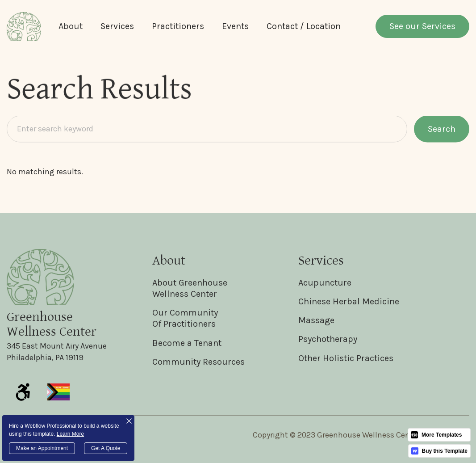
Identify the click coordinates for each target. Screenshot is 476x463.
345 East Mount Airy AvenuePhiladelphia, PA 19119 (57, 351)
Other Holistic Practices (346, 358)
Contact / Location (304, 26)
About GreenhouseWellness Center (190, 288)
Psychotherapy (328, 339)
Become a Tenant (187, 343)
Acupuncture (325, 283)
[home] (24, 27)
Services (117, 26)
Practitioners (178, 26)
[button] (71, 26)
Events (235, 26)
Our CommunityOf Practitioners (185, 318)
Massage (316, 320)
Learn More (70, 434)
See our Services (422, 26)
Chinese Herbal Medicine (349, 301)
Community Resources (198, 362)
